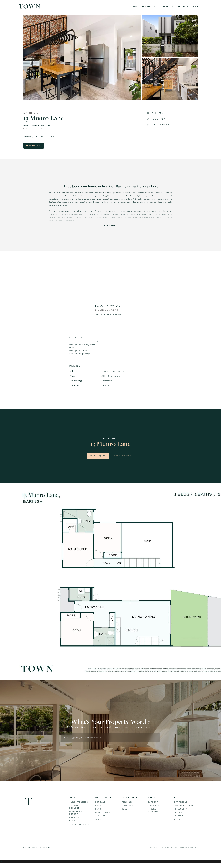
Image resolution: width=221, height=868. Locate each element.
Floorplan (157, 122)
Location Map (159, 128)
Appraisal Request (75, 811)
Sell (135, 6)
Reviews (74, 821)
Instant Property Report (79, 817)
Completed (154, 809)
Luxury (100, 809)
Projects (183, 6)
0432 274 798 (102, 317)
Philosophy (181, 813)
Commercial (166, 6)
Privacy (178, 820)
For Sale (100, 806)
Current (153, 806)
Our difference (79, 806)
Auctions (101, 820)
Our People (181, 806)
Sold (72, 825)
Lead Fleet (194, 851)
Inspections (103, 816)
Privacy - (150, 851)
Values (178, 816)
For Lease (127, 809)
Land (98, 813)
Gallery (155, 116)
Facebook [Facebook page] (30, 851)
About (197, 6)
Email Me (116, 317)
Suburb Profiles (79, 828)
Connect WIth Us (184, 809)
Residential (149, 6)
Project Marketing (154, 814)
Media (177, 823)
